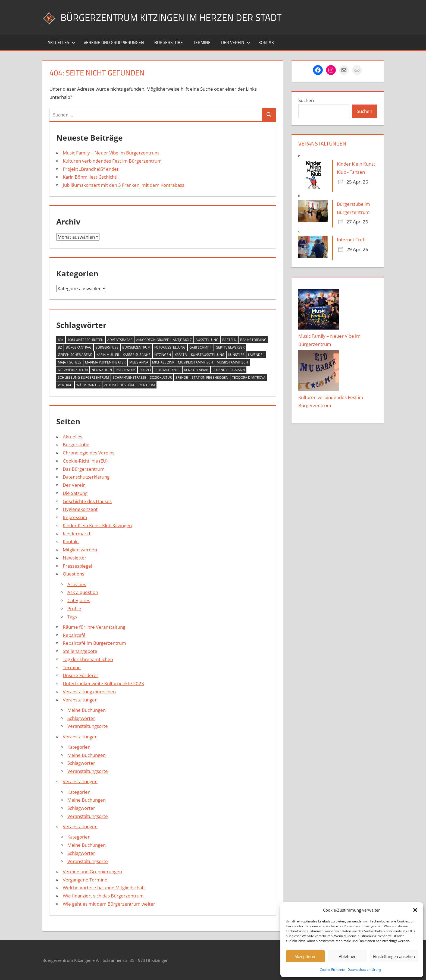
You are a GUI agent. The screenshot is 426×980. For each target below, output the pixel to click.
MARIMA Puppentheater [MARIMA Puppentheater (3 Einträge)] (105, 362)
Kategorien (79, 747)
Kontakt (267, 42)
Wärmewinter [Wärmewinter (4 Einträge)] (88, 385)
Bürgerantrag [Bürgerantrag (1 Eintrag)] (79, 347)
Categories (79, 600)
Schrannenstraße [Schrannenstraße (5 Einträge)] (129, 377)
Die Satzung (75, 493)
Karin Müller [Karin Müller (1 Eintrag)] (108, 355)
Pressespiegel (77, 566)
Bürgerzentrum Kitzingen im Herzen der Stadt (173, 17)
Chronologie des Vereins (89, 453)
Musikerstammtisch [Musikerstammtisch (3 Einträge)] (195, 362)
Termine (202, 42)
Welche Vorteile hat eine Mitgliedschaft (104, 888)
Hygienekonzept (80, 509)
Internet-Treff (351, 240)
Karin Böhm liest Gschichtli (91, 177)
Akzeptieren (306, 956)
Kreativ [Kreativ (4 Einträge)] (181, 355)
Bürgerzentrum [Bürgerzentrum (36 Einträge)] (136, 347)
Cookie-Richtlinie (332, 970)
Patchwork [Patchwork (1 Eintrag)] (126, 370)
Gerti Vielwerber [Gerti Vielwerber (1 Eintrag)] (230, 347)
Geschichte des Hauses (87, 501)
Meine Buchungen (87, 710)
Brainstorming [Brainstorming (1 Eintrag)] (253, 340)
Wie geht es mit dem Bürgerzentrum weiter (109, 904)
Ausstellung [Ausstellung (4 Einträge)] (207, 340)
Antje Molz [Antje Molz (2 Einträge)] (182, 340)
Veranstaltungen (80, 700)
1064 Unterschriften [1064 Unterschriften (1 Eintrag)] (85, 340)
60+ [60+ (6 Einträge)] (61, 340)
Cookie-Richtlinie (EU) (85, 461)
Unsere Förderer (81, 675)
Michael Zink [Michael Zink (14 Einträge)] (163, 362)
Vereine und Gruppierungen (114, 42)
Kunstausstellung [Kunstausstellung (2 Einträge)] (208, 355)
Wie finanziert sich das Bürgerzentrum (103, 896)
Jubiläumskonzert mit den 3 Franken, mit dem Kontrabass (123, 185)
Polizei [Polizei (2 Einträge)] (145, 370)
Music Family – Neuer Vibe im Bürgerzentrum (111, 153)
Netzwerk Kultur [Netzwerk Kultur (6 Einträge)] (73, 370)
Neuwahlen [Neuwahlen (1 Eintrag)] (102, 370)
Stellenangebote (80, 651)
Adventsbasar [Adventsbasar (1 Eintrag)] (120, 340)
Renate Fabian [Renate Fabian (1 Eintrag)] (196, 370)
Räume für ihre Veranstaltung (94, 627)
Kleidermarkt (77, 534)
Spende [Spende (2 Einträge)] (182, 377)
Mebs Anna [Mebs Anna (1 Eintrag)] (139, 362)
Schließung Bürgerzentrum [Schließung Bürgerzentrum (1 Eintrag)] (83, 377)
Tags (72, 617)
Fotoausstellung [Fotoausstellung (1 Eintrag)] (170, 347)
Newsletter (75, 558)
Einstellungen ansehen (394, 956)
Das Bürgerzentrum (84, 469)
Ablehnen (348, 956)
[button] (415, 910)
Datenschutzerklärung (364, 970)
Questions (73, 574)
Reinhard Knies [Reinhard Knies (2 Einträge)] (167, 370)
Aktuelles (61, 42)
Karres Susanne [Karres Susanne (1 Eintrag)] (137, 355)
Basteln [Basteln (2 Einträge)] (229, 340)
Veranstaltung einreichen (89, 692)
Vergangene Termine (85, 880)
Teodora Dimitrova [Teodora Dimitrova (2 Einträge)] (249, 377)
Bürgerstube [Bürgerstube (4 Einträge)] (107, 347)
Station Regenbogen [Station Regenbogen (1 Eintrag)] (210, 377)
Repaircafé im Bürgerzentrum (94, 643)
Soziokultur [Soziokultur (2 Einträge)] (161, 377)
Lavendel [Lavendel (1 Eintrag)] (256, 355)
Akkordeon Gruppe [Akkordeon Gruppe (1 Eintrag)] (153, 340)
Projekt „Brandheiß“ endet (91, 169)
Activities (77, 584)
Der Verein (236, 42)
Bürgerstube (169, 42)
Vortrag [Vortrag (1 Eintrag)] (65, 385)
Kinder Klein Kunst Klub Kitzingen (97, 525)
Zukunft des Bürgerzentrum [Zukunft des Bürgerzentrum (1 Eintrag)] (129, 385)
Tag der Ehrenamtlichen (88, 659)
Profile (74, 608)
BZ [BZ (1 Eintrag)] (60, 347)
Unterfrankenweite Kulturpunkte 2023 (103, 683)
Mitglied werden (80, 550)
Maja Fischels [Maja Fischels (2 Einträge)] (70, 362)
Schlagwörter (81, 718)
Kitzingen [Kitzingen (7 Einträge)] (163, 355)
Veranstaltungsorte (88, 726)
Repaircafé (74, 635)
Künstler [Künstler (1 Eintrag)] (236, 355)
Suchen (306, 100)
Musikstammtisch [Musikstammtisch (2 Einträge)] (232, 362)
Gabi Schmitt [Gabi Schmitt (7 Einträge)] (201, 347)
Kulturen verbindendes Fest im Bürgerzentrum (112, 161)
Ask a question (83, 592)
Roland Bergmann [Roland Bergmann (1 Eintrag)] (229, 370)
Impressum (75, 517)
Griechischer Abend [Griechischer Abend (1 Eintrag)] (75, 355)
